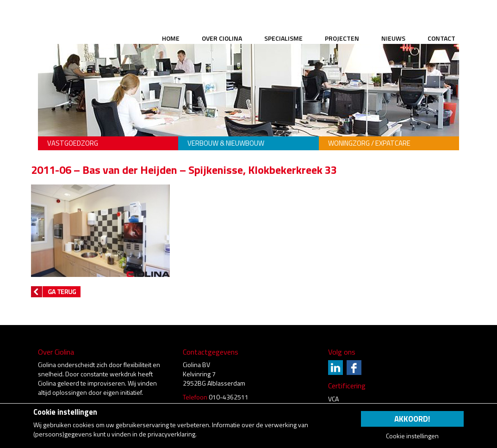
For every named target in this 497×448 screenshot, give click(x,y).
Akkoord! (412, 419)
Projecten (342, 38)
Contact (441, 38)
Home (171, 38)
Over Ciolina (222, 38)
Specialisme (283, 38)
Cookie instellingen (412, 436)
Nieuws (393, 38)
